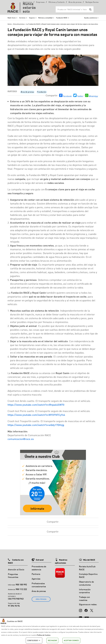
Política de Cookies (44, 635)
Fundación (42, 92)
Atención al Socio (16, 569)
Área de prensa (75, 2)
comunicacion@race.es (21, 439)
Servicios (22, 18)
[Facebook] (86, 609)
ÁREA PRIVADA (41, 599)
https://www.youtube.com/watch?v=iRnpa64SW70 (36, 405)
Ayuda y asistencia (90, 18)
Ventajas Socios (92, 2)
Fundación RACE (62, 18)
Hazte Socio (12, 18)
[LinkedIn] (81, 617)
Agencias (36, 579)
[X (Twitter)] (92, 609)
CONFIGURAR (34, 640)
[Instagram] (81, 609)
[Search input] (72, 9)
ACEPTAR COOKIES (71, 640)
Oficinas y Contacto (57, 2)
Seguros (32, 18)
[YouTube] (87, 617)
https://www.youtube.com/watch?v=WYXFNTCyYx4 (36, 415)
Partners (36, 574)
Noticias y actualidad (45, 18)
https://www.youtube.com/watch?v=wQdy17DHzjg (36, 425)
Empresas (40, 2)
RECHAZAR (52, 640)
